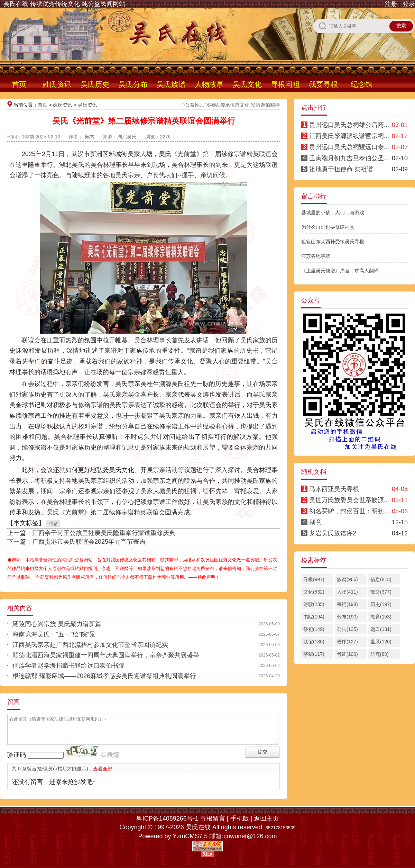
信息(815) (381, 579)
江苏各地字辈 (316, 256)
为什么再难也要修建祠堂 (328, 227)
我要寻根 (323, 84)
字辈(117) (314, 654)
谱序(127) (347, 642)
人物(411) (347, 592)
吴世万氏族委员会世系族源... (349, 500)
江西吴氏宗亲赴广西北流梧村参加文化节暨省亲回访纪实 (90, 645)
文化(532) (314, 592)
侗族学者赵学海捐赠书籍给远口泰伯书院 (68, 666)
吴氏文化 (247, 84)
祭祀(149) (314, 629)
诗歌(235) (314, 604)
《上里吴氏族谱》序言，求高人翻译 (340, 271)
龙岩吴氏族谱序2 (333, 533)
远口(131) (381, 629)
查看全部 (103, 769)
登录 (409, 4)
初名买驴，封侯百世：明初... (349, 511)
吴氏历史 (95, 84)
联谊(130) (314, 642)
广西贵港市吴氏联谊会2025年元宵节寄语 (89, 542)
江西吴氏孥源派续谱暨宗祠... (349, 136)
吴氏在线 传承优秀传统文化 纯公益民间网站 (64, 4)
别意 (315, 522)
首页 (19, 84)
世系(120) (381, 642)
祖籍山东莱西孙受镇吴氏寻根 (333, 242)
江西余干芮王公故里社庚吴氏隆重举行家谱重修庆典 (104, 533)
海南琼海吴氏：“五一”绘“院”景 (54, 634)
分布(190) (347, 617)
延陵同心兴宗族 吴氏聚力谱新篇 (57, 624)
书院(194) (314, 617)
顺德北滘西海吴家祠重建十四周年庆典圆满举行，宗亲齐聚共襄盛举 (106, 655)
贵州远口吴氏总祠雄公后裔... (349, 125)
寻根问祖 (285, 84)
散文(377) (381, 592)
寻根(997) (314, 579)
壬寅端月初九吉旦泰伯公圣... (349, 158)
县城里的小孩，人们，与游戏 (333, 213)
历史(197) (381, 604)
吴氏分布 (133, 84)
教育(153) (381, 617)
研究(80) (380, 654)
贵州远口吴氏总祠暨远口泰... (349, 147)
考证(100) (347, 654)
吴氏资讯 (87, 105)
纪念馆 (362, 84)
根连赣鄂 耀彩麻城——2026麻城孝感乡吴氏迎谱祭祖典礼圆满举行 (104, 676)
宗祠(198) (347, 604)
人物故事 (209, 84)
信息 (53, 524)
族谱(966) (347, 579)
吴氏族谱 (171, 84)
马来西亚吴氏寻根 (334, 489)
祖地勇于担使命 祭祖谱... (344, 169)
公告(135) (347, 629)
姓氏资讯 (57, 84)
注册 (391, 4)
